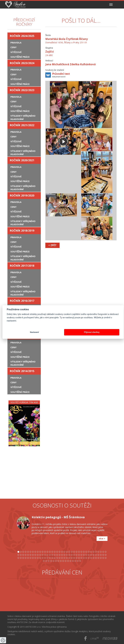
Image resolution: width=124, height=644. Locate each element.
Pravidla (16, 43)
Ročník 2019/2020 (22, 195)
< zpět (52, 245)
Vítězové (16, 52)
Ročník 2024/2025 (22, 36)
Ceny (13, 47)
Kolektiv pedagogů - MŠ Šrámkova (58, 517)
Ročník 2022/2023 (22, 90)
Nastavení (34, 332)
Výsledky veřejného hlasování (23, 117)
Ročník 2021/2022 (22, 125)
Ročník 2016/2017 (22, 301)
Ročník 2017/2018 (22, 266)
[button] (12, 540)
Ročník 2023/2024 (22, 63)
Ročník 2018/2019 (22, 231)
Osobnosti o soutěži (62, 505)
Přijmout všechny (92, 332)
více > (102, 539)
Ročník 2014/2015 (22, 371)
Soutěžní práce (20, 57)
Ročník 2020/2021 (22, 160)
